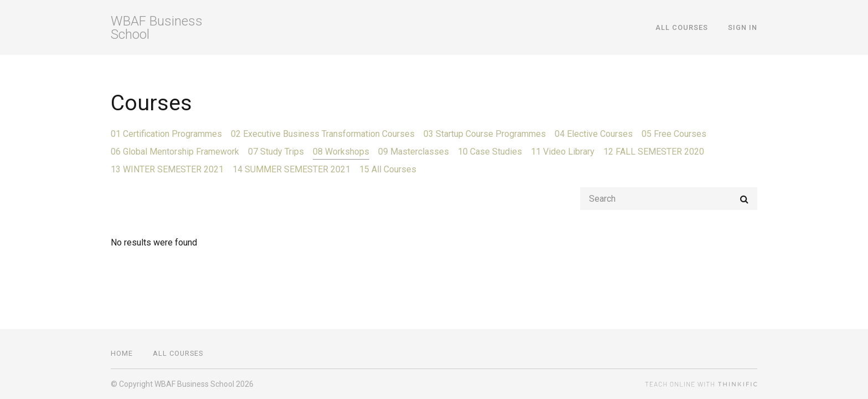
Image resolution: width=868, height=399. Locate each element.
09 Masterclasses (414, 152)
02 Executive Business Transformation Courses (323, 134)
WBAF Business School (157, 28)
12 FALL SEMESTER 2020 (654, 152)
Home (122, 353)
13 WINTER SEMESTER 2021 (167, 169)
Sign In (743, 27)
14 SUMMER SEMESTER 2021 (291, 169)
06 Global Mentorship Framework (175, 152)
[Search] (669, 199)
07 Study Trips (276, 152)
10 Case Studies (490, 152)
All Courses (682, 27)
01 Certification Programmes (166, 134)
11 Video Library (563, 152)
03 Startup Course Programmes (485, 134)
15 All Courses (388, 169)
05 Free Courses (674, 134)
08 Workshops (341, 152)
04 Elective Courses (594, 134)
